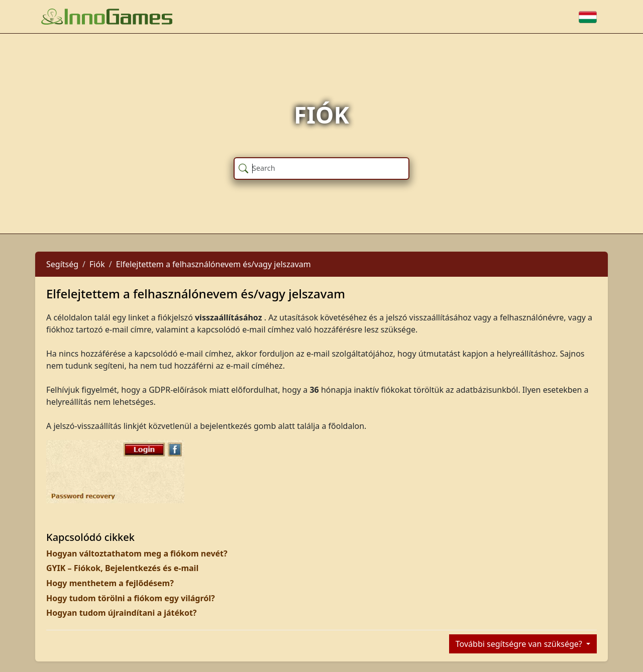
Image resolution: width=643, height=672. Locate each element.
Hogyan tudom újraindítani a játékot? (121, 613)
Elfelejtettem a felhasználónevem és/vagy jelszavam (213, 264)
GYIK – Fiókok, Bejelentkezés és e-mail (122, 568)
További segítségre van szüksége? (520, 644)
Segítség (62, 264)
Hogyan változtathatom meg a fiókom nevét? (137, 553)
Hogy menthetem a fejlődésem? (110, 583)
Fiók (97, 264)
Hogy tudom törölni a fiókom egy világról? (131, 598)
